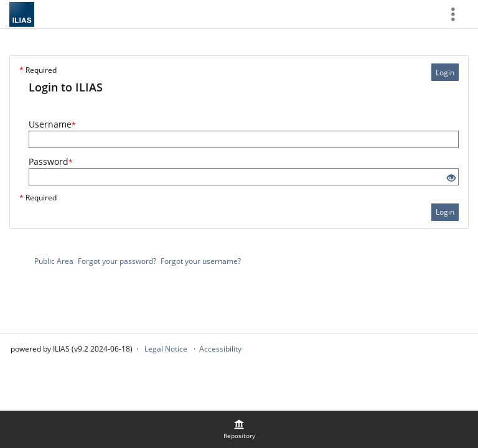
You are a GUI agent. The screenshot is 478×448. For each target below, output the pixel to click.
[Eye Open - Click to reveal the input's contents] (451, 178)
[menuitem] (239, 429)
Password (51, 161)
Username (52, 124)
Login (445, 72)
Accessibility (220, 349)
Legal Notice (166, 349)
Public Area (54, 261)
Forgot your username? (201, 261)
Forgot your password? (117, 261)
